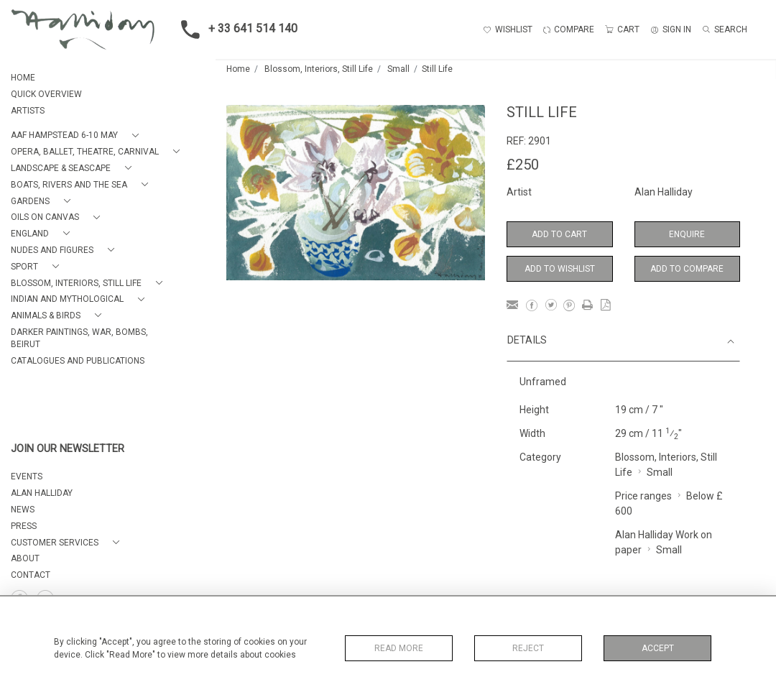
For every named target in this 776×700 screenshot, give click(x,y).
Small (398, 69)
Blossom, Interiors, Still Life (319, 69)
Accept (658, 648)
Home (238, 69)
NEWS (23, 510)
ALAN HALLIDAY (42, 493)
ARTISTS (28, 111)
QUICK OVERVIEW (46, 94)
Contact (31, 575)
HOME (23, 78)
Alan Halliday (664, 192)
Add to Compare (687, 269)
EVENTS (27, 476)
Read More (399, 648)
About (25, 558)
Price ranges (643, 496)
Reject (528, 648)
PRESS (24, 526)
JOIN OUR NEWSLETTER (68, 449)
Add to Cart (559, 234)
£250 (523, 165)
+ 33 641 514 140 (235, 29)
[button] (78, 135)
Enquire (687, 234)
